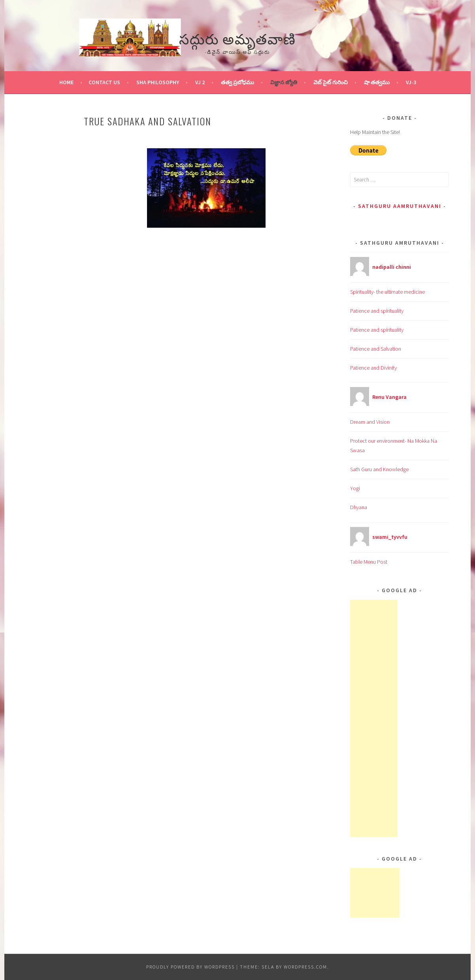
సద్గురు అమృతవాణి (237, 38)
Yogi (355, 488)
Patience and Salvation (376, 349)
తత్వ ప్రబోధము (237, 82)
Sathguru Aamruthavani (400, 206)
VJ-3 (411, 82)
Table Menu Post (369, 562)
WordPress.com (305, 967)
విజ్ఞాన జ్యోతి (284, 82)
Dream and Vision (370, 422)
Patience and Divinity (373, 368)
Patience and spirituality (377, 311)
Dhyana (359, 507)
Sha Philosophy (158, 82)
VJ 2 (200, 82)
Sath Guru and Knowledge (379, 469)
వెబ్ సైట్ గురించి (331, 82)
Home (66, 82)
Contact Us (104, 82)
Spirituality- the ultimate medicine (387, 292)
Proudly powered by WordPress (190, 967)
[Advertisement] (374, 718)
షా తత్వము (377, 82)
